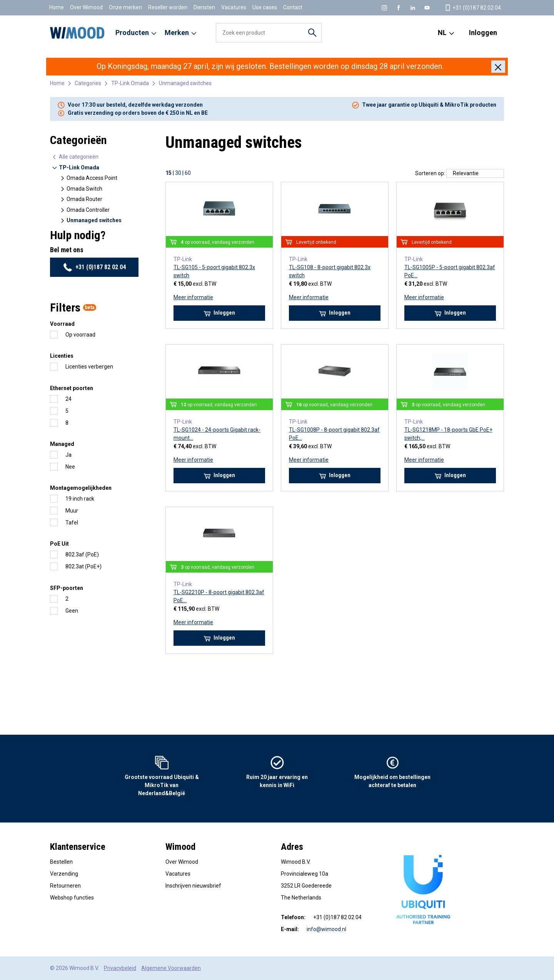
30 (178, 173)
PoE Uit (59, 544)
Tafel (72, 523)
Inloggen (483, 33)
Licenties (62, 356)
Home (57, 7)
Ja (68, 455)
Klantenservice (78, 847)
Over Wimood (86, 7)
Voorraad (62, 324)
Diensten (204, 7)
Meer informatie (193, 297)
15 (169, 173)
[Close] (498, 67)
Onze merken (125, 7)
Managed (62, 444)
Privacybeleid (120, 968)
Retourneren (65, 886)
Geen (72, 611)
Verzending (64, 874)
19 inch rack (80, 499)
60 (188, 173)
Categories (88, 83)
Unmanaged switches (185, 83)
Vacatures (234, 7)
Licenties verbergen (89, 367)
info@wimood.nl (326, 929)
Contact (293, 7)
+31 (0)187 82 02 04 (94, 267)
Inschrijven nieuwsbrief (193, 886)
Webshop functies (72, 898)
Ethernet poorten (72, 388)
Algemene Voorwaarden (171, 968)
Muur (72, 511)
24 (68, 399)
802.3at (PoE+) (83, 566)
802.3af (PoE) (82, 554)
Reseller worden (168, 7)
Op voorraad (80, 335)
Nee (70, 467)
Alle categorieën (75, 157)
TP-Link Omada (130, 83)
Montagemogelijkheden (81, 488)
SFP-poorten (67, 588)
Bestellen (61, 862)
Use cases (265, 7)
